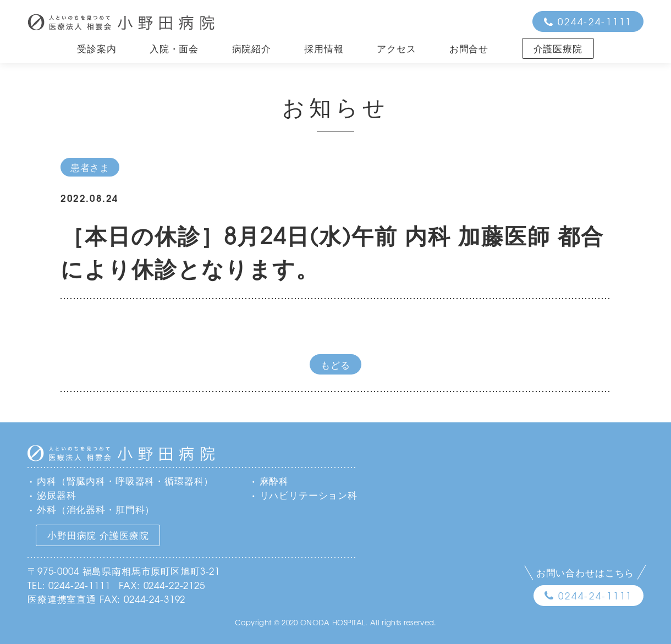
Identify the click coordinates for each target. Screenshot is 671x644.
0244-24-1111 (595, 21)
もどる (335, 364)
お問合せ (469, 48)
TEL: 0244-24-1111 (69, 585)
